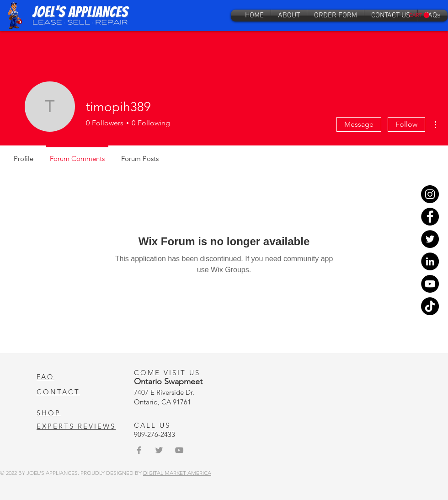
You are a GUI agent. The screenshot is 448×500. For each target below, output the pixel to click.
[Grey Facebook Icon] (139, 450)
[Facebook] (430, 217)
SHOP (49, 413)
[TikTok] (430, 306)
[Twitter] (430, 239)
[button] (419, 15)
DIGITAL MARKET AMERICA (177, 473)
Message (359, 124)
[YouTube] (430, 284)
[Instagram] (430, 194)
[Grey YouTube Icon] (179, 450)
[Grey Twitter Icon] (159, 450)
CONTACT (58, 392)
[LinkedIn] (430, 261)
